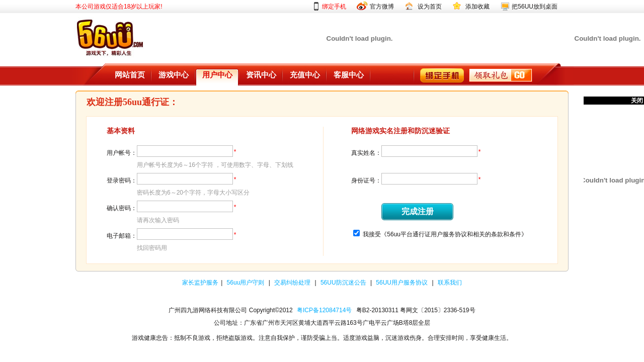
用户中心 (217, 75)
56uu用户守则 (247, 283)
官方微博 (382, 7)
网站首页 (130, 75)
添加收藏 (477, 7)
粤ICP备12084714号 (324, 310)
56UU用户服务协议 (403, 283)
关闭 (637, 101)
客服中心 (349, 75)
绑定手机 (334, 7)
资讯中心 (261, 75)
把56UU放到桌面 (535, 7)
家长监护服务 (200, 283)
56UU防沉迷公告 (344, 283)
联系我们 (450, 283)
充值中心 (305, 75)
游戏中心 (174, 75)
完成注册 (418, 211)
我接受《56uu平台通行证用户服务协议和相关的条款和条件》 (445, 234)
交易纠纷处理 (293, 283)
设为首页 (430, 7)
